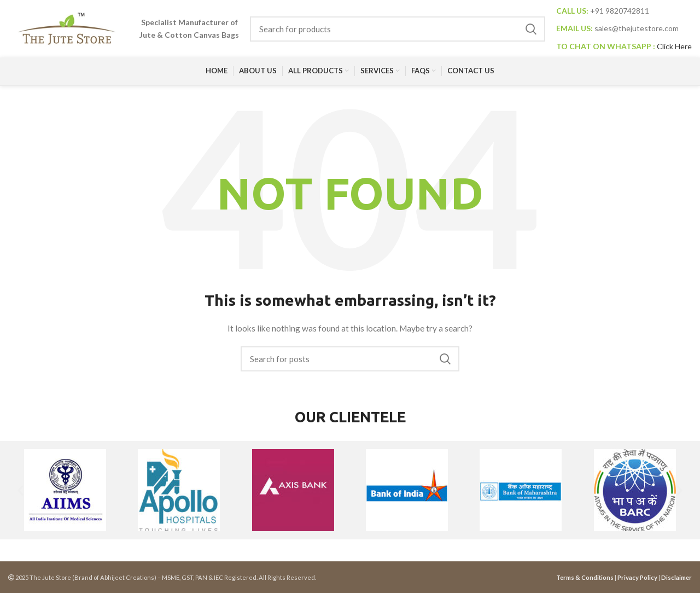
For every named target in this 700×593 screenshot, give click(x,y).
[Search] (398, 29)
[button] (21, 490)
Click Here (674, 46)
